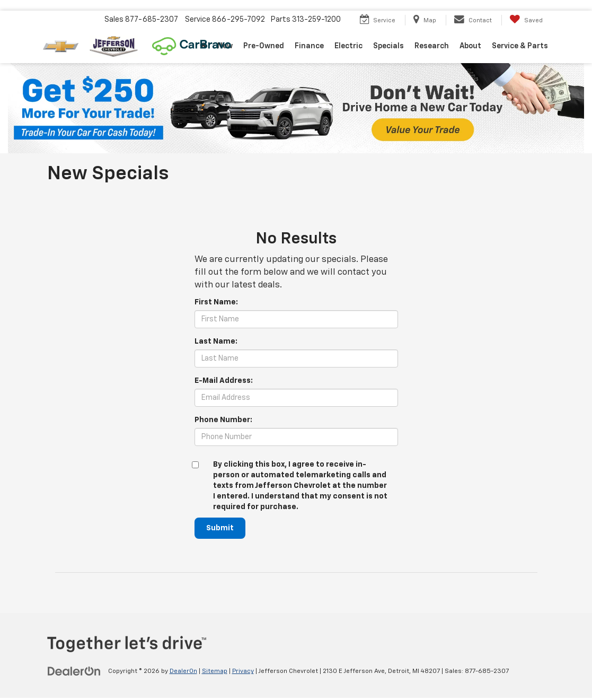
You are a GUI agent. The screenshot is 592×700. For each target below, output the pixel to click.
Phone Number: (223, 420)
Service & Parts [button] (520, 46)
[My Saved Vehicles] (526, 20)
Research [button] (432, 46)
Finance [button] (309, 46)
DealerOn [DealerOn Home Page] (183, 671)
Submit (220, 528)
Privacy (243, 671)
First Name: (216, 302)
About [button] (470, 46)
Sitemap (215, 671)
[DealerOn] (74, 671)
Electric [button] (348, 46)
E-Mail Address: (224, 381)
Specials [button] (388, 46)
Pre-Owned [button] (264, 46)
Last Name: (216, 342)
